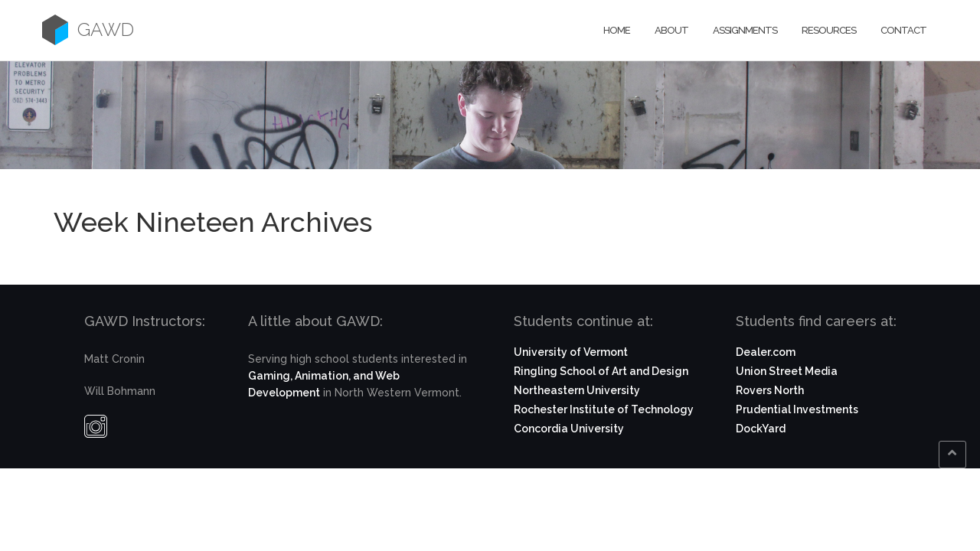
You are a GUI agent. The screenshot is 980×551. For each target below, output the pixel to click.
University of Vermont (571, 352)
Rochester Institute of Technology (604, 409)
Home (617, 30)
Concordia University (569, 429)
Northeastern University (577, 390)
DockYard (761, 429)
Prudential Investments (797, 409)
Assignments (745, 30)
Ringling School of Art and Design (601, 371)
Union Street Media (787, 371)
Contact (903, 30)
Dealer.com (766, 352)
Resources (829, 30)
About (671, 30)
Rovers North (770, 390)
